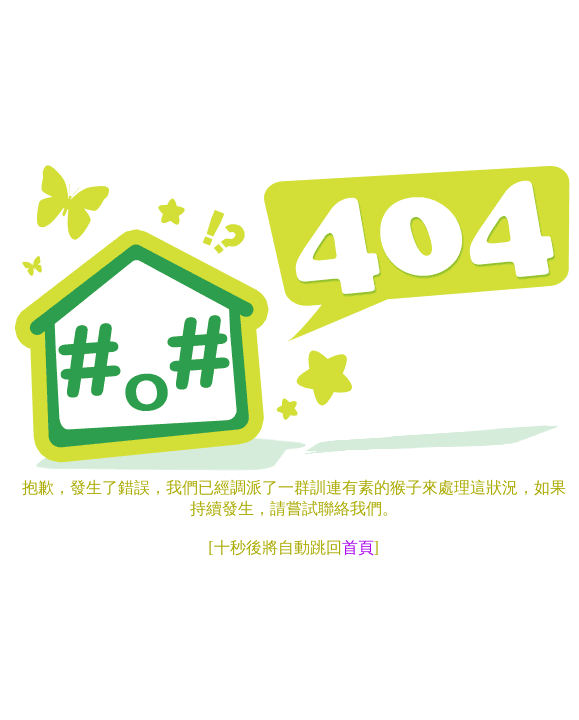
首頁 (358, 547)
